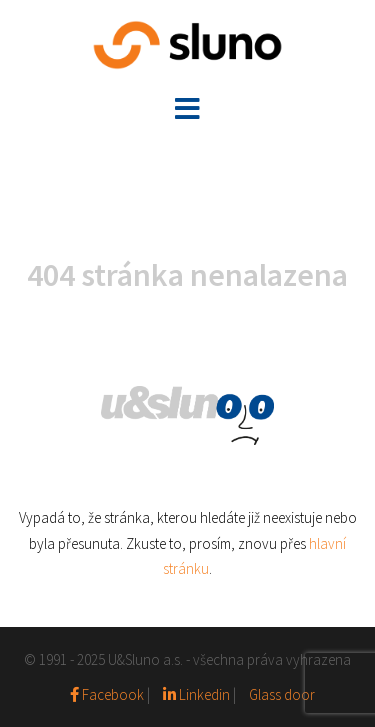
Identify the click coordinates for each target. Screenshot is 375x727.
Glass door (282, 694)
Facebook (108, 694)
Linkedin (196, 694)
